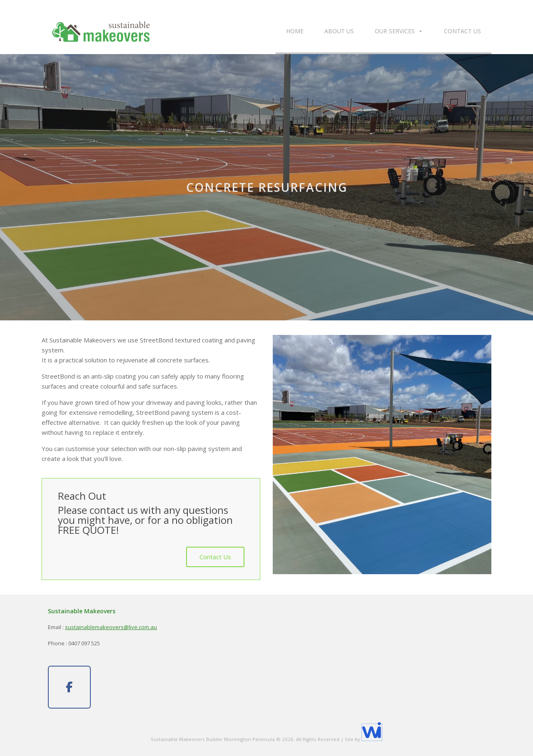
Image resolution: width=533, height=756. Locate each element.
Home (295, 31)
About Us (339, 31)
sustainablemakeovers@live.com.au (111, 627)
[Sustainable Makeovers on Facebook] (69, 687)
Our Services (399, 31)
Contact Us (462, 31)
